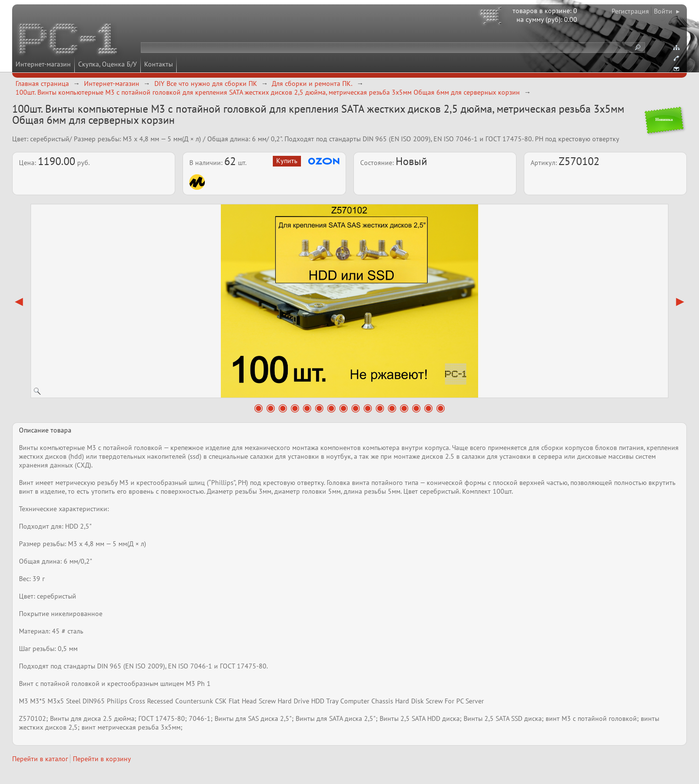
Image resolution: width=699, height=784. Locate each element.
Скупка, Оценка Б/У (108, 64)
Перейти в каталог (40, 759)
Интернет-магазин (43, 64)
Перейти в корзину (102, 759)
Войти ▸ (667, 11)
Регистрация (630, 11)
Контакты (158, 64)
